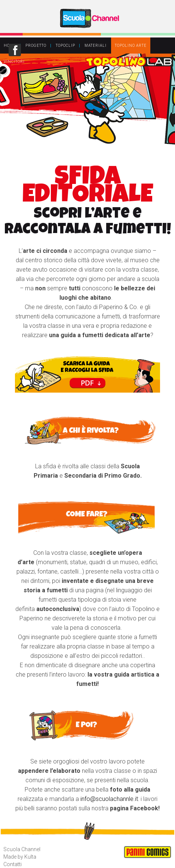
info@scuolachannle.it (109, 799)
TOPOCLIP (65, 46)
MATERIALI (96, 46)
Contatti (13, 864)
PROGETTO (36, 46)
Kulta (30, 857)
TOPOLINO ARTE (131, 46)
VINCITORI (14, 62)
